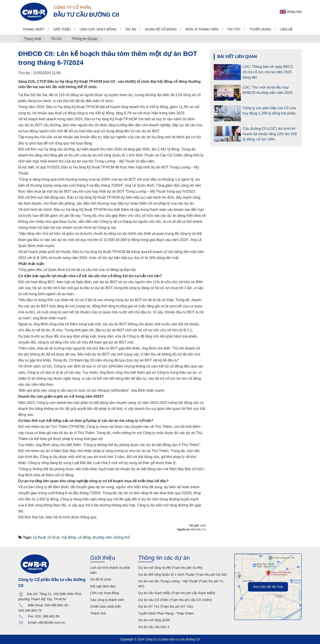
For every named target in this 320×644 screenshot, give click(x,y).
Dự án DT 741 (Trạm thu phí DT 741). (166, 606)
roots (203, 525)
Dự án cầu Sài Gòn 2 (154, 627)
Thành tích (98, 613)
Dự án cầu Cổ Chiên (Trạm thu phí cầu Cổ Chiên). (175, 600)
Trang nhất (34, 29)
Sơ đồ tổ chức (101, 579)
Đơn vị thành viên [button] (202, 29)
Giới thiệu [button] (62, 29)
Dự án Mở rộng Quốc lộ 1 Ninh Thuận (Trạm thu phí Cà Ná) (182, 574)
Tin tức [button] (234, 29)
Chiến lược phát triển (106, 606)
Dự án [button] (131, 29)
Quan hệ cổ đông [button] (161, 29)
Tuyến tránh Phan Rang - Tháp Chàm (166, 613)
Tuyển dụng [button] (260, 29)
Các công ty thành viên (107, 600)
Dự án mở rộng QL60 (154, 620)
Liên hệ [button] (286, 29)
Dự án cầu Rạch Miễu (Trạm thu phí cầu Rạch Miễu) (177, 593)
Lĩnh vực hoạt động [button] (98, 29)
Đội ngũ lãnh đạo (103, 586)
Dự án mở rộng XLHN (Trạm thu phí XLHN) (170, 568)
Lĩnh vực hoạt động (105, 593)
